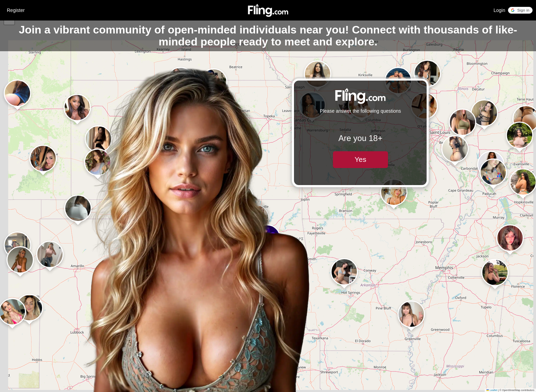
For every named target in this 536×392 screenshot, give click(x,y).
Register (16, 10)
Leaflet (492, 390)
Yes (360, 159)
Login (499, 10)
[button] (520, 10)
